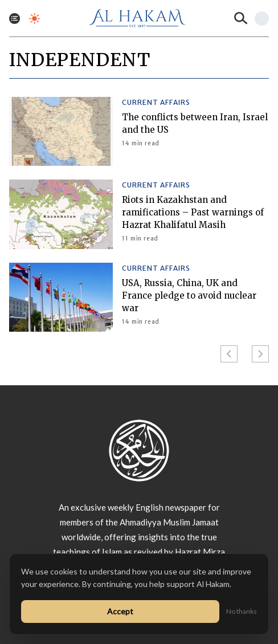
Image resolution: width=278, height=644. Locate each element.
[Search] (241, 18)
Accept (120, 611)
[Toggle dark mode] (34, 19)
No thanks (242, 611)
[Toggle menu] (15, 19)
